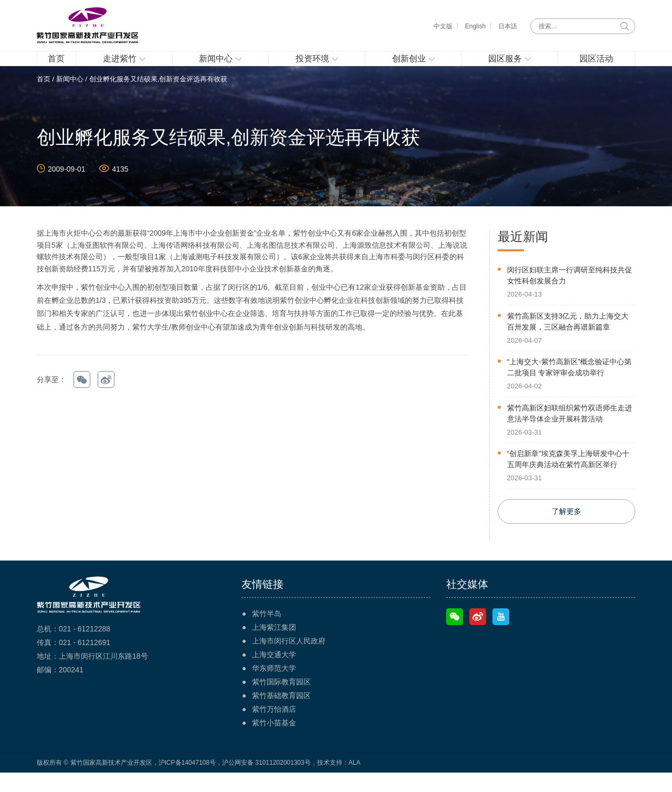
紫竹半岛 (267, 633)
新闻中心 (70, 98)
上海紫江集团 (274, 647)
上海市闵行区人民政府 (289, 660)
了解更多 (566, 531)
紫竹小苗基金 (274, 742)
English (475, 26)
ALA (355, 782)
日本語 (508, 26)
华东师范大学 (274, 688)
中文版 (443, 26)
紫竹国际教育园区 (281, 701)
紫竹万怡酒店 (274, 728)
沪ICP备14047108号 (187, 782)
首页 (44, 98)
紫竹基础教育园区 (281, 715)
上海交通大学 (274, 674)
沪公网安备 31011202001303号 (266, 782)
